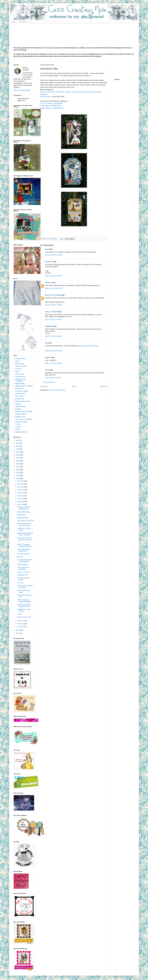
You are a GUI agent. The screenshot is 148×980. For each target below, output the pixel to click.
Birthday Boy (21, 515)
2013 (18, 478)
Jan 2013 (21, 627)
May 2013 (21, 502)
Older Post (104, 387)
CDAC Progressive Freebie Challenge (24, 601)
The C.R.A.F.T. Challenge (24, 419)
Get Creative (20, 396)
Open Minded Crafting (23, 401)
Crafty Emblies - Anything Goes (52, 108)
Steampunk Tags (23, 518)
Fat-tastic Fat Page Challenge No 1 (23, 508)
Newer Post (45, 387)
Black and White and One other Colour (24, 524)
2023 (18, 449)
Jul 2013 (21, 496)
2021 (18, 455)
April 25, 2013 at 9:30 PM (53, 288)
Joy (46, 343)
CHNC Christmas (21, 366)
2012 (18, 630)
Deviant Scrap (45, 96)
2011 (18, 633)
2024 (18, 446)
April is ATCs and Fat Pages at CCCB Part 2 (25, 540)
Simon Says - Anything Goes (51, 106)
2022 (18, 452)
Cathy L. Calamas (51, 312)
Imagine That (20, 399)
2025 (18, 443)
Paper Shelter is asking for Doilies (25, 587)
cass (27, 68)
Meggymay (49, 326)
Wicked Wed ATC (21, 432)
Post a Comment (48, 382)
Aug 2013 (21, 493)
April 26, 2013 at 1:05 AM (53, 305)
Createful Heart (20, 376)
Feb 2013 (21, 624)
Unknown (48, 282)
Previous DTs (23, 22)
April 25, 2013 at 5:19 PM (53, 255)
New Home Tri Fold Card (25, 521)
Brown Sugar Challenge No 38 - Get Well (25, 534)
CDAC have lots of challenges (23, 568)
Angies (18, 361)
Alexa (47, 370)
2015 (18, 473)
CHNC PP (19, 369)
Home (14, 22)
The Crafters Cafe (21, 422)
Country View (20, 374)
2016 (18, 470)
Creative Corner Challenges (21, 380)
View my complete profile (22, 90)
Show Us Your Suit (23, 572)
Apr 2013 (21, 505)
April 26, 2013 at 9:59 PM (53, 351)
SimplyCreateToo (21, 414)
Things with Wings (23, 512)
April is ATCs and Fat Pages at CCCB (24, 606)
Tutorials (18, 427)
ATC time (20, 583)
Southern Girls (20, 417)
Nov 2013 (21, 484)
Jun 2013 (21, 499)
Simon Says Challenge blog (89, 346)
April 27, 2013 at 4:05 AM (53, 363)
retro (47, 249)
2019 (18, 461)
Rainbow (18, 409)
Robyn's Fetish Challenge (24, 411)
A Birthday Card (22, 575)
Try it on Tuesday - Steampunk (51, 103)
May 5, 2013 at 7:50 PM (53, 378)
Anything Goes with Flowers (24, 610)
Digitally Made (20, 383)
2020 (18, 458)
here (90, 76)
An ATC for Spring (23, 554)
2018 (18, 464)
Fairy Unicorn (20, 388)
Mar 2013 (21, 621)
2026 (18, 440)
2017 (18, 467)
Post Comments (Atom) (57, 390)
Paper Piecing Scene (24, 617)
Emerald (20, 557)
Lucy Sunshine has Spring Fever (23, 550)
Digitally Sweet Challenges (24, 386)
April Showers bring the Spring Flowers (25, 561)
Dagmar (48, 357)
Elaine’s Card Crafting (53, 295)
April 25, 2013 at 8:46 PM (53, 276)
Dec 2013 (21, 481)
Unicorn (18, 429)
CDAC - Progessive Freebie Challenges (24, 545)
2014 (18, 475)
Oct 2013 (21, 487)
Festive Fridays (20, 394)
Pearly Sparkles (21, 406)
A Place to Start (21, 359)
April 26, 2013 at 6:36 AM (53, 336)
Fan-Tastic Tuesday (22, 391)
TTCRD (18, 424)
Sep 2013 (21, 490)
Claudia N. (49, 262)
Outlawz (18, 404)
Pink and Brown (22, 564)
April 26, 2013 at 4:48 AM (53, 319)
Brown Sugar (20, 364)
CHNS (17, 371)
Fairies (19, 614)
